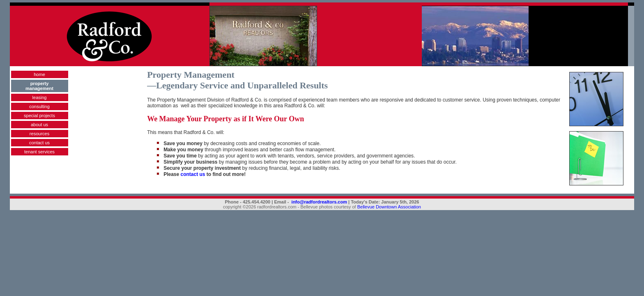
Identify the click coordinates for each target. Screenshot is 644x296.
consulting (39, 106)
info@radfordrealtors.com (319, 202)
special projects (39, 116)
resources (39, 134)
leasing (40, 97)
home (39, 74)
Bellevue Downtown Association (389, 207)
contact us (39, 143)
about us (39, 125)
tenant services (39, 152)
